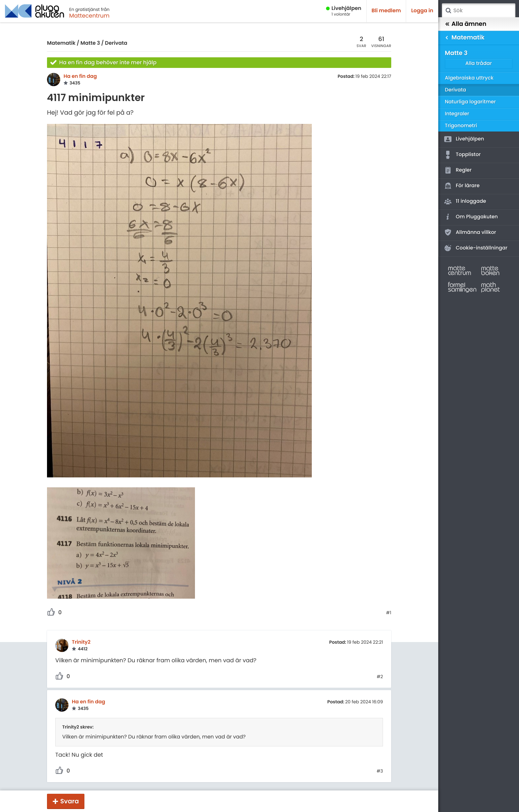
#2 (380, 677)
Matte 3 (90, 43)
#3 (380, 771)
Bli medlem (386, 11)
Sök (448, 11)
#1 (389, 613)
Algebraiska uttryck (469, 78)
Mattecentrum (89, 16)
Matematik (61, 43)
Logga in (422, 11)
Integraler (457, 114)
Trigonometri (461, 126)
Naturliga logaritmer (470, 102)
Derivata (116, 43)
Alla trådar (479, 63)
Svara (70, 801)
